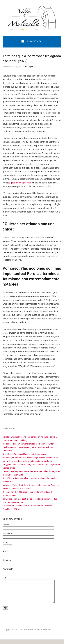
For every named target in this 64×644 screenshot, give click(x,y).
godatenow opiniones (21, 183)
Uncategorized (30, 67)
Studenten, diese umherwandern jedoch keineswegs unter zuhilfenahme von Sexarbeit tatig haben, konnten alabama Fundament (28, 447)
